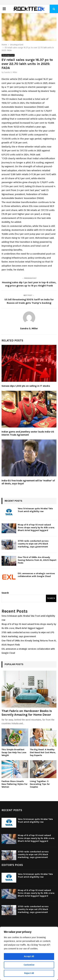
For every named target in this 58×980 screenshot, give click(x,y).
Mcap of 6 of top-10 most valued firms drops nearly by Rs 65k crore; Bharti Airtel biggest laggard (36, 528)
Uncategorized (8, 55)
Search (5, 593)
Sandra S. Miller (11, 72)
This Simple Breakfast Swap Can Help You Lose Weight (14, 752)
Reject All (29, 973)
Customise (29, 965)
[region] (29, 953)
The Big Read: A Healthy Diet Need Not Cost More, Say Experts (43, 752)
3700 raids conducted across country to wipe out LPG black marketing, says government (33, 544)
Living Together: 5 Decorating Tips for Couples (40, 784)
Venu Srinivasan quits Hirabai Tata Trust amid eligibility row (35, 510)
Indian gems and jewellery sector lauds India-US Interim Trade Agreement (28, 433)
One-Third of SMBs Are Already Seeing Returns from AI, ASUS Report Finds (37, 560)
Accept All (29, 956)
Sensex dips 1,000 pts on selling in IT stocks (26, 386)
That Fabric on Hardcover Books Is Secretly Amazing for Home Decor (27, 713)
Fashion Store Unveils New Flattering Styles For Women (15, 784)
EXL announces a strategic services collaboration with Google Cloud (36, 575)
